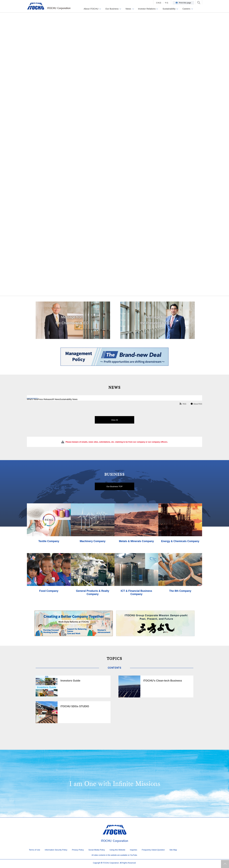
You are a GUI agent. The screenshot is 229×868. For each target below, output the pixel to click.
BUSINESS (115, 475)
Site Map (173, 851)
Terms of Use (35, 851)
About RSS (197, 404)
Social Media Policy (97, 851)
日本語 (159, 3)
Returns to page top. (225, 864)
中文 (167, 3)
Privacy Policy (78, 851)
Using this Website (117, 851)
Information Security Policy (56, 851)
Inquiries (134, 851)
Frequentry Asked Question (153, 851)
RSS (181, 404)
